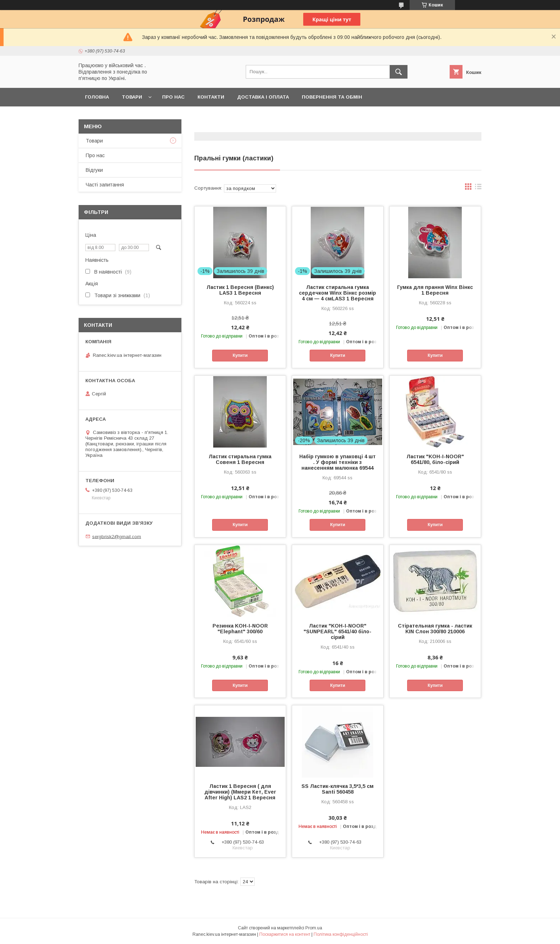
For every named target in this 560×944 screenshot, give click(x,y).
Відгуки (94, 170)
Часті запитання (105, 185)
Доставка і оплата (263, 97)
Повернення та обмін (332, 97)
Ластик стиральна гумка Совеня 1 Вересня (240, 459)
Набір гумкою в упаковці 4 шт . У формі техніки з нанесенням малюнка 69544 (337, 462)
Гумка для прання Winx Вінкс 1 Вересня (435, 290)
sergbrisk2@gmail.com (117, 536)
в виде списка (478, 188)
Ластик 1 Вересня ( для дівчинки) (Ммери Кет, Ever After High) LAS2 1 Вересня (240, 792)
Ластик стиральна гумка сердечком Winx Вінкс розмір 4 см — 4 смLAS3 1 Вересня (337, 293)
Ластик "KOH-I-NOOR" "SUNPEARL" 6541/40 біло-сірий (337, 631)
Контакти (211, 97)
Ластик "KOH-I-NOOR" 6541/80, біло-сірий (435, 459)
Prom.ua (314, 928)
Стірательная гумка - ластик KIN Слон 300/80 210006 (435, 629)
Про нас (173, 97)
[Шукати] (399, 72)
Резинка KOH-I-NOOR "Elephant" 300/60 (240, 629)
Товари (132, 97)
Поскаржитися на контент (285, 934)
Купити (240, 355)
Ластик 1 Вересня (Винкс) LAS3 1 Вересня (240, 290)
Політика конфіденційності (341, 934)
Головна (97, 97)
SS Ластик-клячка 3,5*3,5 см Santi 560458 (337, 789)
